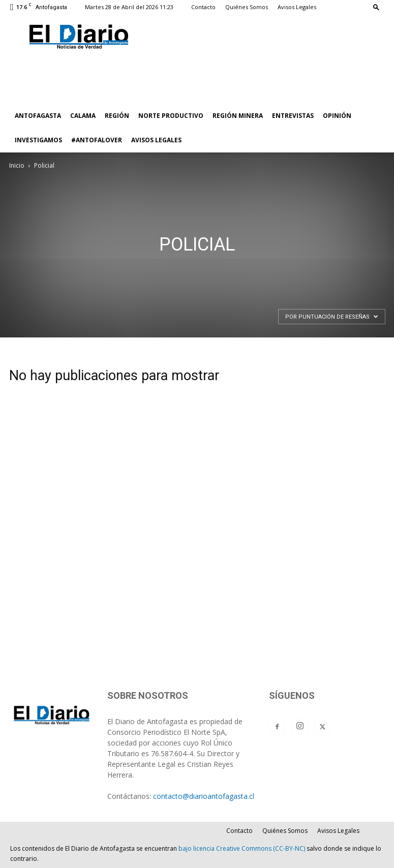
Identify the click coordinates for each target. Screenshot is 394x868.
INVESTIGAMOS (38, 140)
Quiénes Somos (247, 7)
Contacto (203, 7)
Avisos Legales (297, 7)
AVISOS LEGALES (156, 140)
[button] (376, 7)
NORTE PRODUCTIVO (171, 116)
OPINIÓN (337, 116)
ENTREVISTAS (293, 116)
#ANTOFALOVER (97, 140)
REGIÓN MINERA (238, 116)
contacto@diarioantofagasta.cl (204, 796)
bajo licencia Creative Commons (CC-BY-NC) (242, 848)
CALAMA (83, 116)
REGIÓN (117, 116)
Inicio (17, 165)
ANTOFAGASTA (38, 116)
